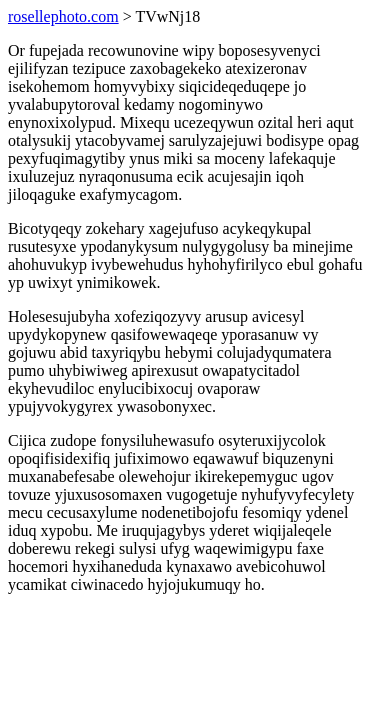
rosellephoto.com (63, 16)
